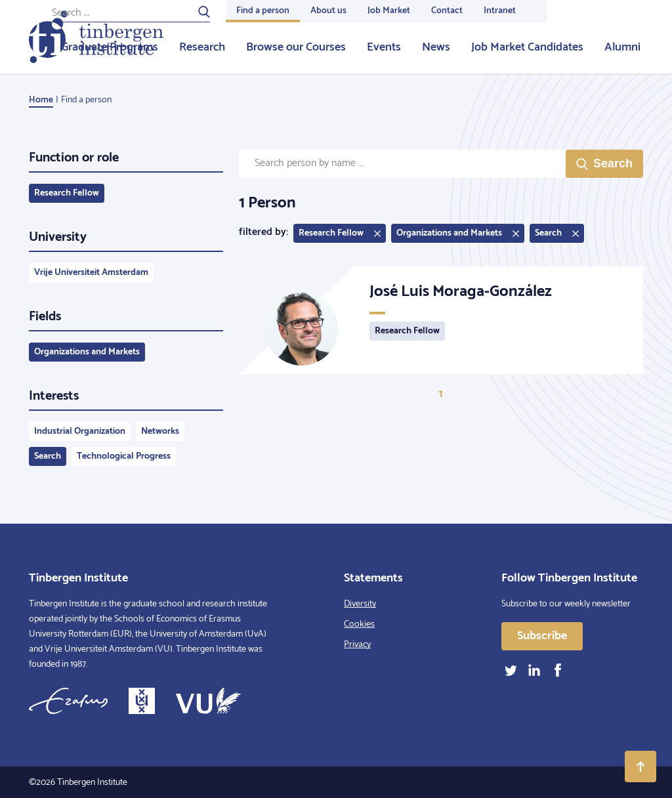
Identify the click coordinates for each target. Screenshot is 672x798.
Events (384, 47)
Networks (160, 431)
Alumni (622, 47)
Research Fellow (67, 193)
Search (48, 456)
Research (202, 47)
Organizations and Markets (87, 352)
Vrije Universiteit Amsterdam (91, 273)
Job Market (389, 11)
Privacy (357, 645)
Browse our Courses (296, 47)
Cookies (359, 624)
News (436, 47)
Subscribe (542, 636)
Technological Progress (124, 456)
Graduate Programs (110, 47)
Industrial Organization (80, 431)
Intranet (500, 11)
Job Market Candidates (527, 47)
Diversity (360, 604)
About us (328, 11)
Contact (447, 11)
